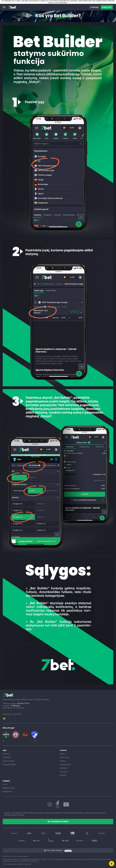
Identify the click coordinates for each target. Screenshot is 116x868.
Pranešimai (7, 757)
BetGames (64, 768)
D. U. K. (5, 784)
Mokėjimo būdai (9, 788)
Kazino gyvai (65, 757)
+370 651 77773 (23, 703)
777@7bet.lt (15, 706)
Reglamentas (8, 791)
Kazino (62, 754)
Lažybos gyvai (65, 764)
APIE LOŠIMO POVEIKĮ (100, 1)
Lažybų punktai (8, 761)
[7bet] (12, 7)
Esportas (63, 775)
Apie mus (6, 754)
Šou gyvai (64, 772)
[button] (4, 7)
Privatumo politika (9, 764)
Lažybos (63, 761)
